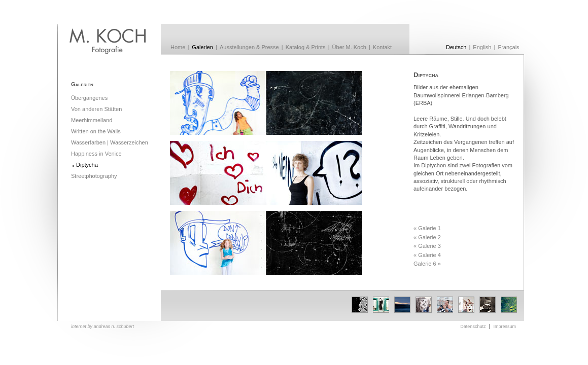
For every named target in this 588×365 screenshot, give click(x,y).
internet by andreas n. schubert (102, 326)
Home (178, 47)
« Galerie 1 (427, 228)
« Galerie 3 (427, 246)
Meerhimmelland (92, 120)
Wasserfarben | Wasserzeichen (110, 142)
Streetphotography (94, 176)
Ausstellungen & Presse (249, 47)
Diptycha (87, 165)
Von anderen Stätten (96, 109)
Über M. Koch (349, 47)
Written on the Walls (96, 131)
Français (508, 47)
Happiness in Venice (96, 154)
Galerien (202, 47)
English (482, 47)
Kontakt (382, 47)
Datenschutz (473, 326)
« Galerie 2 (427, 237)
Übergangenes (89, 98)
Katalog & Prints (306, 47)
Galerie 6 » (427, 264)
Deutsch (456, 47)
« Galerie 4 (427, 255)
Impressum (505, 326)
